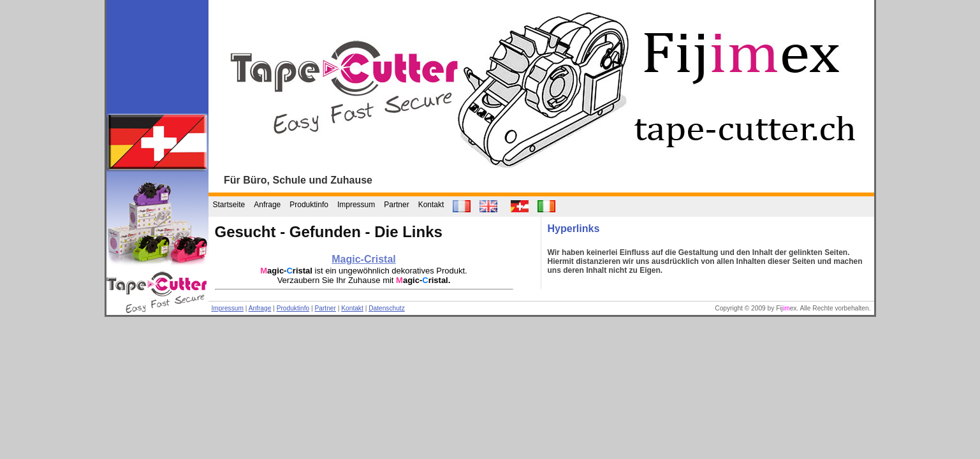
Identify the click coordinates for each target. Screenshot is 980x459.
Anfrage (267, 205)
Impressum (356, 205)
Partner (396, 205)
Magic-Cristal (363, 259)
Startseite (229, 205)
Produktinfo (309, 205)
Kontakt (431, 205)
